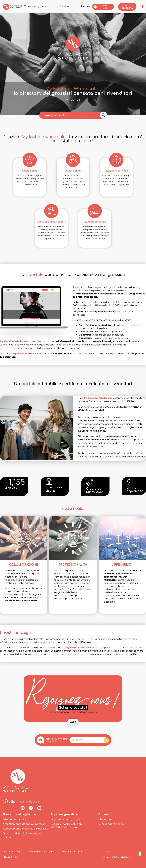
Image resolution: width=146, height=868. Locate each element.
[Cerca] (103, 115)
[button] (141, 6)
